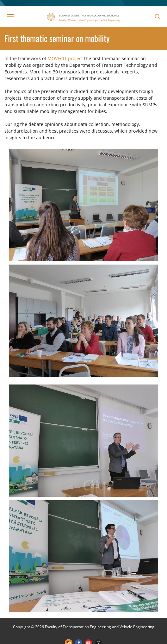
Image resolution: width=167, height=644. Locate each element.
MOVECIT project (65, 58)
